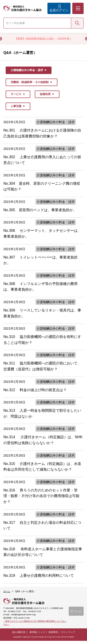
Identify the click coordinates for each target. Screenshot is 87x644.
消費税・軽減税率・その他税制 (30, 82)
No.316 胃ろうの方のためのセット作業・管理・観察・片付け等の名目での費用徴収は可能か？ (41, 496)
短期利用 (45, 94)
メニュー (78, 5)
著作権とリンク (37, 632)
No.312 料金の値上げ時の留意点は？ (35, 390)
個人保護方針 (19, 632)
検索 (77, 23)
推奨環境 (53, 632)
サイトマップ (68, 632)
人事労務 (16, 106)
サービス (16, 94)
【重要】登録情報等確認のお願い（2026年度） (43, 39)
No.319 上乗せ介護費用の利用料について (39, 576)
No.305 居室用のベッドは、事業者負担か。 (40, 210)
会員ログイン (59, 10)
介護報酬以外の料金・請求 (27, 70)
